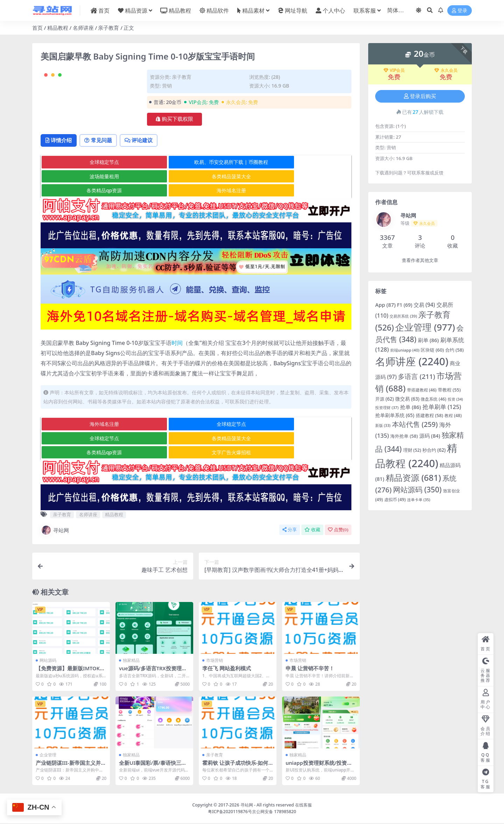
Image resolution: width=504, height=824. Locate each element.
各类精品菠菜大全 (92, 205)
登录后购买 (420, 96)
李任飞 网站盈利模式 (227, 669)
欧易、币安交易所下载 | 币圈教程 (196, 191)
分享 (290, 530)
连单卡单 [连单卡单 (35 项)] (419, 500)
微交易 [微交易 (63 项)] (407, 399)
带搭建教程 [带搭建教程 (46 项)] (422, 390)
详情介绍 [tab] (60, 169)
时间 (177, 358)
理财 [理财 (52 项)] (412, 450)
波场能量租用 (299, 191)
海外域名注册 (299, 205)
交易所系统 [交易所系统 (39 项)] (403, 316)
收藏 (312, 530)
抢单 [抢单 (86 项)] (411, 407)
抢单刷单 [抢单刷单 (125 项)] (442, 407)
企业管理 (48, 756)
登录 (460, 11)
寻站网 (55, 531)
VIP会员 (394, 70)
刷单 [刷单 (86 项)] (428, 340)
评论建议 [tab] (146, 169)
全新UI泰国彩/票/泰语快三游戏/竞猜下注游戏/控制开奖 (153, 767)
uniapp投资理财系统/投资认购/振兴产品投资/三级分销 (319, 767)
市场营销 (215, 661)
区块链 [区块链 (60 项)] (432, 350)
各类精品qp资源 (195, 205)
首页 (37, 28)
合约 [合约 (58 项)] (454, 350)
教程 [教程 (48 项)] (453, 416)
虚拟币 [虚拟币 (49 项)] (395, 500)
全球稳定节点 (92, 191)
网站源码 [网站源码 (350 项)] (417, 489)
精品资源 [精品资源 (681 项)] (413, 477)
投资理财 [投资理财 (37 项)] (387, 407)
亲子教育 (108, 28)
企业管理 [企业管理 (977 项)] (425, 327)
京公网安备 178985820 (274, 812)
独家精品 (131, 661)
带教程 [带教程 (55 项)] (449, 390)
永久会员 (446, 70)
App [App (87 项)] (385, 305)
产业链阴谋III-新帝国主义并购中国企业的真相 (71, 767)
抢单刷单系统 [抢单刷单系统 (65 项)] (395, 415)
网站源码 (48, 661)
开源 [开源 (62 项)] (384, 399)
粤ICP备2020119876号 (230, 812)
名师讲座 (83, 28)
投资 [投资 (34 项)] (455, 399)
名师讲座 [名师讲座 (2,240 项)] (412, 361)
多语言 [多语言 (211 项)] (416, 376)
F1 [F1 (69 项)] (405, 305)
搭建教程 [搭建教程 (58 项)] (430, 415)
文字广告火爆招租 (299, 453)
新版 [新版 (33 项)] (383, 425)
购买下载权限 (174, 119)
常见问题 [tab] (102, 169)
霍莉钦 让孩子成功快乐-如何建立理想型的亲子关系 (235, 767)
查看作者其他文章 (420, 260)
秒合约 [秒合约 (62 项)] (434, 450)
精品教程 (58, 28)
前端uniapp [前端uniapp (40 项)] (405, 350)
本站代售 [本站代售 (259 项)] (415, 424)
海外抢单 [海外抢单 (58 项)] (404, 436)
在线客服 (303, 806)
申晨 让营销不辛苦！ (310, 669)
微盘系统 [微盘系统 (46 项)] (433, 399)
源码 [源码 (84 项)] (430, 436)
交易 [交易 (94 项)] (424, 305)
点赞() (338, 530)
